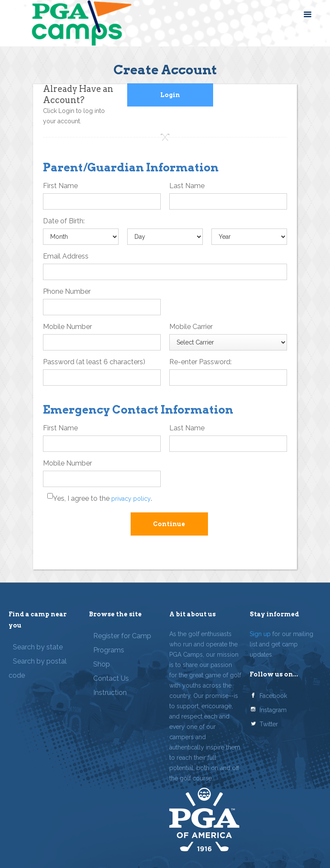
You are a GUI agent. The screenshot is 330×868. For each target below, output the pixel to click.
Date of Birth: (64, 221)
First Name (60, 186)
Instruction (110, 693)
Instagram (273, 710)
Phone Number (67, 291)
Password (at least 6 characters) (94, 362)
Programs (109, 650)
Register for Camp (122, 636)
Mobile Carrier (191, 327)
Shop (102, 664)
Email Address (66, 256)
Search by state (38, 647)
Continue (169, 524)
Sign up (260, 634)
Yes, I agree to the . (102, 498)
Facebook (273, 696)
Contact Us (111, 678)
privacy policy (131, 499)
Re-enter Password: (200, 362)
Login (170, 95)
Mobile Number (67, 327)
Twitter (269, 724)
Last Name (187, 186)
